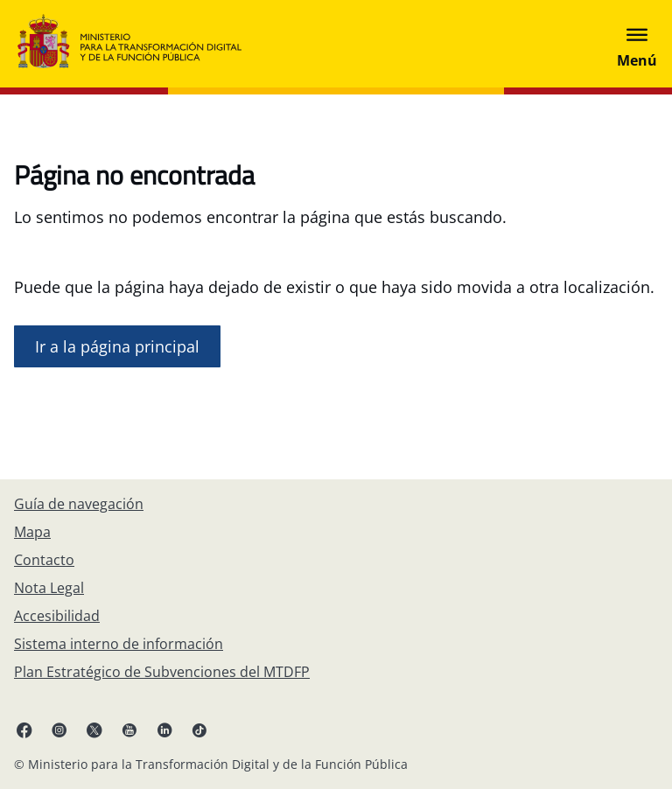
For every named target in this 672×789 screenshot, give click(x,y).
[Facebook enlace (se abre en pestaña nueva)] (24, 730)
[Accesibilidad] (57, 616)
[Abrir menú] (637, 44)
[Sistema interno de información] (119, 644)
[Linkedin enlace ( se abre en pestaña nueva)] (164, 730)
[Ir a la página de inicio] (117, 346)
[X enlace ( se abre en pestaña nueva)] (94, 730)
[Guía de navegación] (79, 504)
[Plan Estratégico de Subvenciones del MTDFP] (162, 672)
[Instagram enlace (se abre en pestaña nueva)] (59, 730)
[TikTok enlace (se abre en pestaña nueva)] (199, 730)
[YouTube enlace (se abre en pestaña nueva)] (129, 730)
